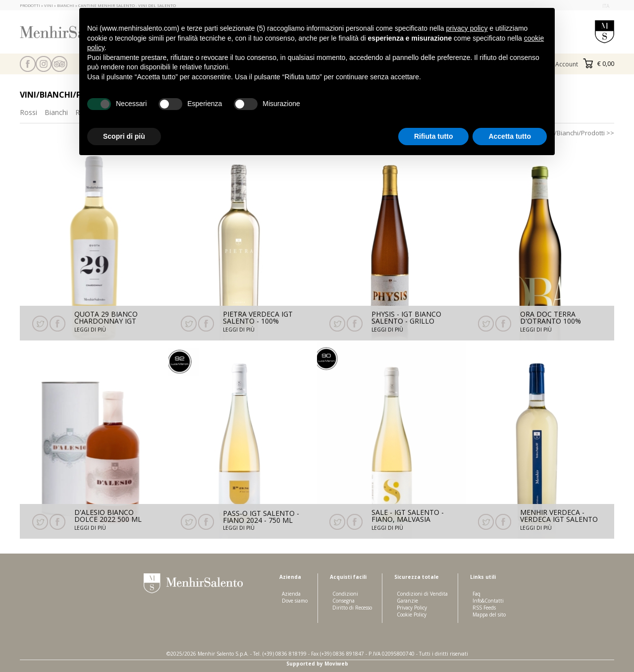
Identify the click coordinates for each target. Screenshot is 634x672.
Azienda (291, 594)
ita (606, 6)
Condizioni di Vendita (422, 594)
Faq (476, 594)
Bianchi (56, 112)
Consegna (343, 601)
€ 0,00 (599, 64)
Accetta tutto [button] (510, 136)
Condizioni (345, 594)
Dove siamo (295, 601)
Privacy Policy (412, 608)
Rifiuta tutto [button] (434, 136)
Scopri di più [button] (124, 136)
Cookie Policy (412, 615)
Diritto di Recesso (352, 608)
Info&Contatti (488, 601)
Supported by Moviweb (317, 664)
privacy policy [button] (467, 28)
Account (567, 64)
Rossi (28, 112)
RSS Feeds (484, 608)
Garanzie (407, 601)
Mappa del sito (489, 615)
